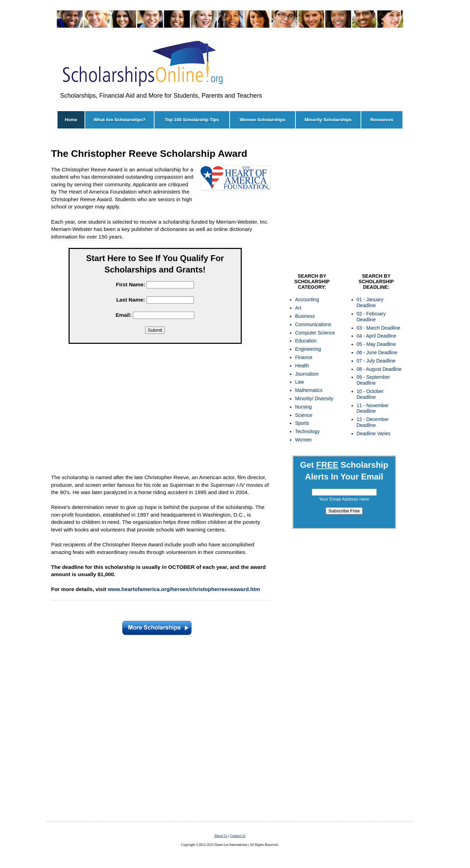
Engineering (308, 349)
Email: (124, 315)
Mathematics (309, 390)
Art (298, 308)
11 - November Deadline (373, 408)
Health (302, 366)
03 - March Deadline (379, 328)
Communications (313, 324)
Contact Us (238, 836)
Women (303, 440)
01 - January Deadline (370, 302)
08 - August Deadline (379, 369)
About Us (221, 836)
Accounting (307, 299)
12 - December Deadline (373, 422)
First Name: (131, 284)
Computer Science (315, 333)
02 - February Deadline (371, 317)
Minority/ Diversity (314, 399)
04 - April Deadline (376, 336)
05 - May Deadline (376, 344)
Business (305, 316)
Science (304, 415)
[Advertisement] (155, 410)
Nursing (303, 407)
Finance (304, 357)
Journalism (307, 374)
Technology (307, 431)
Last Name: (130, 300)
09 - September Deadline (374, 380)
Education (306, 341)
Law (300, 382)
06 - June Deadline (377, 352)
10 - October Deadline (370, 394)
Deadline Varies (374, 433)
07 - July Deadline (376, 361)
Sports (302, 423)
